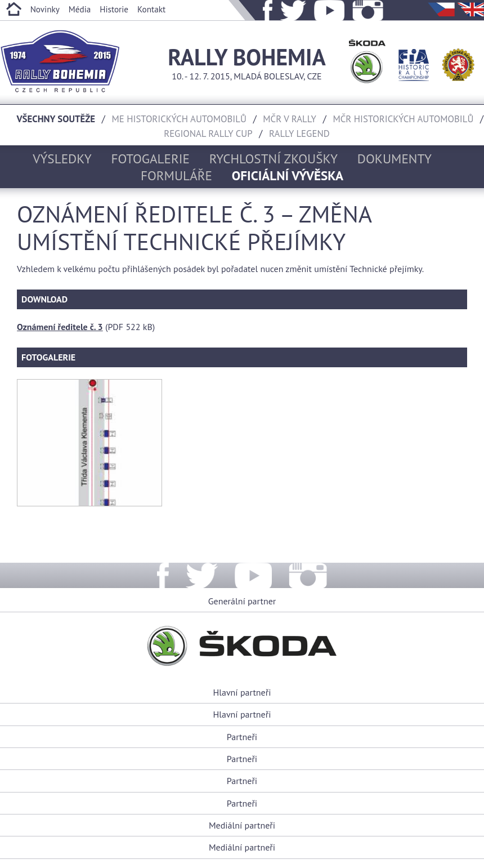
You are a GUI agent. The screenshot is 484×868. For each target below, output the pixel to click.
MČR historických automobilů (403, 119)
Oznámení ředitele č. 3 (60, 327)
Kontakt (151, 9)
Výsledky (62, 158)
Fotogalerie (151, 158)
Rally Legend (299, 133)
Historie (114, 9)
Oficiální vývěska (288, 175)
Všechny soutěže (56, 119)
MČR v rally (290, 119)
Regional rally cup (208, 133)
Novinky (45, 9)
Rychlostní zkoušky (274, 158)
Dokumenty (395, 158)
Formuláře (176, 175)
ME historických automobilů (179, 119)
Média (80, 9)
